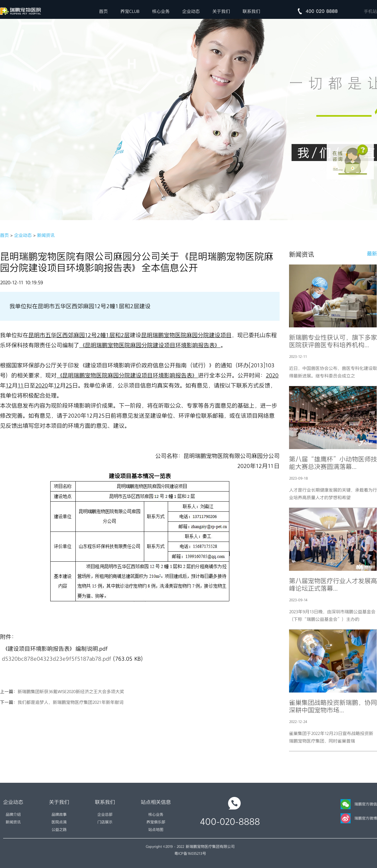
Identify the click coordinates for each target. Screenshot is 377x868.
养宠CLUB (130, 11)
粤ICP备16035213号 (190, 854)
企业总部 (105, 815)
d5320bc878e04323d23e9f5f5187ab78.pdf (57, 659)
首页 (103, 11)
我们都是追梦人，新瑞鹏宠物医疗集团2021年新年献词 (71, 702)
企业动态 (191, 11)
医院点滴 (59, 822)
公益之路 (59, 830)
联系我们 (251, 11)
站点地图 (156, 830)
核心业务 (161, 11)
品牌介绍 (13, 815)
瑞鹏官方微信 (359, 804)
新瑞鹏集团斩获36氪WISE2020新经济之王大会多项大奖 (71, 692)
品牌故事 (59, 815)
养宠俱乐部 (156, 822)
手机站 (370, 11)
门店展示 (105, 822)
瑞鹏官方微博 (359, 818)
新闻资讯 (46, 235)
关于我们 (221, 11)
